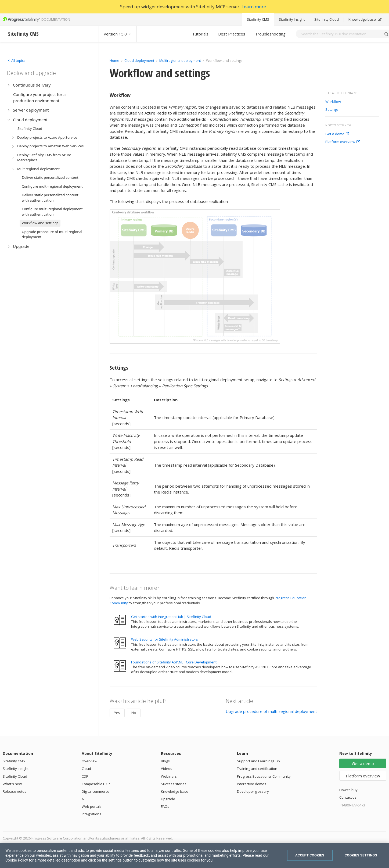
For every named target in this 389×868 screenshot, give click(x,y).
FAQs (165, 806)
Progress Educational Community (264, 776)
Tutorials (200, 34)
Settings (332, 110)
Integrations (91, 814)
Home (114, 60)
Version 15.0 (118, 34)
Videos (167, 769)
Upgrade (168, 799)
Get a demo (337, 134)
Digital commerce (96, 791)
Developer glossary (253, 791)
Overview (89, 761)
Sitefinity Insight (292, 19)
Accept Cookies (310, 855)
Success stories (174, 784)
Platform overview (343, 142)
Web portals (92, 806)
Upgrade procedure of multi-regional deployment (271, 711)
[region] (195, 855)
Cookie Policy (17, 860)
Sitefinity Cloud (327, 19)
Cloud (86, 769)
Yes (117, 713)
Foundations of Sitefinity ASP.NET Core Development (174, 662)
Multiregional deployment (180, 60)
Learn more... (255, 7)
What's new (12, 784)
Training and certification (257, 769)
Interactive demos (252, 784)
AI (83, 799)
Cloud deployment (139, 60)
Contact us (348, 797)
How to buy (348, 790)
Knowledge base (365, 19)
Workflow (333, 102)
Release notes (15, 791)
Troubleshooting (270, 34)
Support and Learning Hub (258, 761)
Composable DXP (96, 784)
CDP (85, 776)
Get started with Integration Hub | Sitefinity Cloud (171, 617)
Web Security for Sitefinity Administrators (165, 639)
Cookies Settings (361, 855)
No (134, 713)
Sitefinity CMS (258, 19)
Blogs (165, 761)
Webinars (169, 776)
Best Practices (232, 34)
